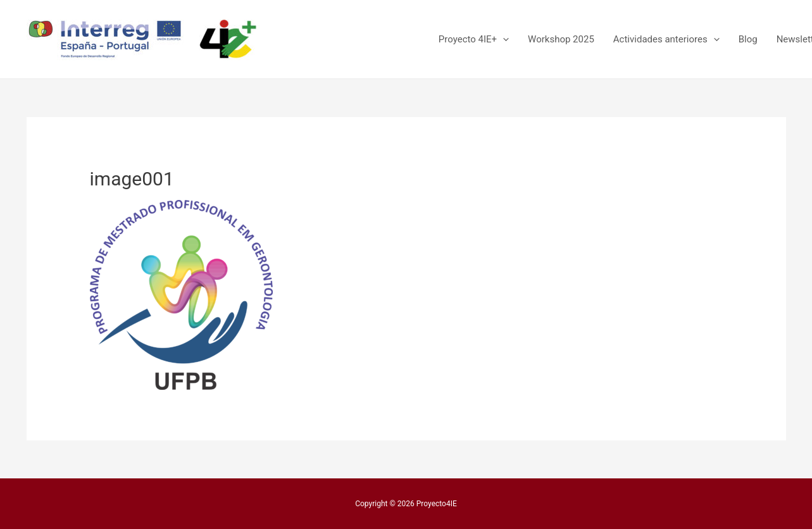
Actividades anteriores (666, 39)
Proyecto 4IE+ (474, 39)
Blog (748, 39)
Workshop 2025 (561, 39)
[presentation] (503, 39)
